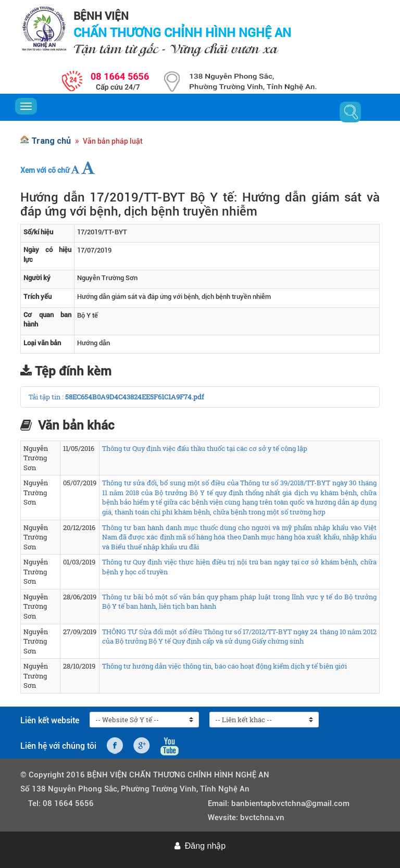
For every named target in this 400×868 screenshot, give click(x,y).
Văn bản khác (76, 425)
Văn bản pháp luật (113, 141)
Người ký (37, 278)
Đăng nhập (205, 846)
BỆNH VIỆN (101, 16)
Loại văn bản (42, 343)
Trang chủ (51, 141)
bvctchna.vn (262, 817)
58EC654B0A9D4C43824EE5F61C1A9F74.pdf (135, 397)
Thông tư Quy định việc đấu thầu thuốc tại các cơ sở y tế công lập (205, 448)
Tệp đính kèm (73, 371)
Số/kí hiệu (38, 232)
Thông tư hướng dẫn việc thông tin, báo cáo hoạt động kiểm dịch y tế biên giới (224, 666)
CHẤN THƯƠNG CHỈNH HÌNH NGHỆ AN (182, 33)
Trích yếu (37, 297)
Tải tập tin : (47, 397)
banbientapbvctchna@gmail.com (290, 803)
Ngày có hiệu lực (47, 255)
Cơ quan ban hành (47, 320)
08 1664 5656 (68, 803)
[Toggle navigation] (26, 106)
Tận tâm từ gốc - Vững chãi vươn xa (175, 48)
